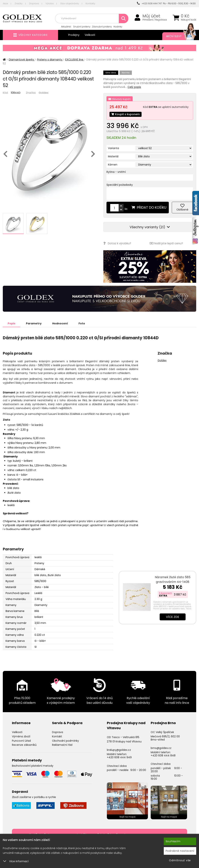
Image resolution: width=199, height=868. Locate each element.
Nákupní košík (189, 20)
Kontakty (90, 3)
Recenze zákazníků (24, 745)
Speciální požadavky (120, 185)
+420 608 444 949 (119, 757)
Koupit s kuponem (126, 114)
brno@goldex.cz (161, 748)
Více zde (173, 617)
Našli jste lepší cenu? (166, 243)
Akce (5, 3)
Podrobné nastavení (180, 851)
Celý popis (134, 87)
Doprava (34, 3)
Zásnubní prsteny (102, 27)
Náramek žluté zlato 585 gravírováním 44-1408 (173, 579)
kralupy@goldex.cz (119, 750)
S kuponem (166, 593)
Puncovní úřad (21, 741)
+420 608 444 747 (149, 3)
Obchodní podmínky (65, 741)
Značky (19, 3)
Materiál (113, 156)
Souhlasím (173, 841)
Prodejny (74, 35)
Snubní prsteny (82, 27)
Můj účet (151, 16)
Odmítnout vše (180, 860)
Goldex (43, 93)
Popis (11, 323)
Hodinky (118, 27)
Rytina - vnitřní (116, 172)
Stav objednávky (70, 3)
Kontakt (57, 736)
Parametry (34, 323)
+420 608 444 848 (163, 755)
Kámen (113, 165)
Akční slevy (177, 36)
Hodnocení (60, 323)
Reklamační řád (62, 745)
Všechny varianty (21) (150, 227)
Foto (82, 323)
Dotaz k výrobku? (117, 243)
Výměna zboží (21, 736)
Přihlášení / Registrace (155, 20)
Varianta (113, 148)
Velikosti (90, 35)
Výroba (50, 3)
